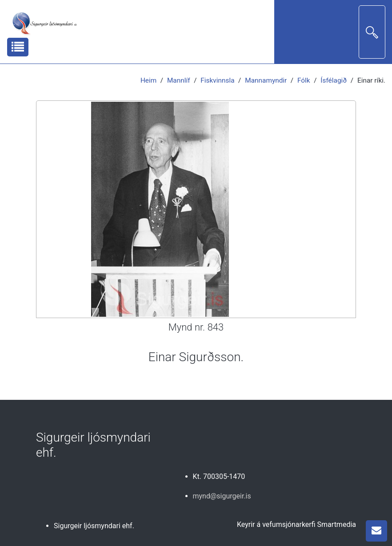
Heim (148, 80)
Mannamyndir (266, 80)
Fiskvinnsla (217, 80)
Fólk (304, 80)
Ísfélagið (334, 80)
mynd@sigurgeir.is (222, 496)
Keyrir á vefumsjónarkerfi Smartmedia (296, 524)
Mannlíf (179, 80)
